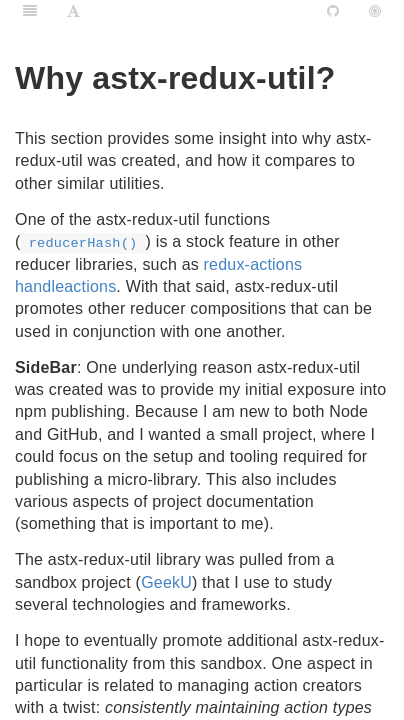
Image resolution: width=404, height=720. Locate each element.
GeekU (166, 582)
